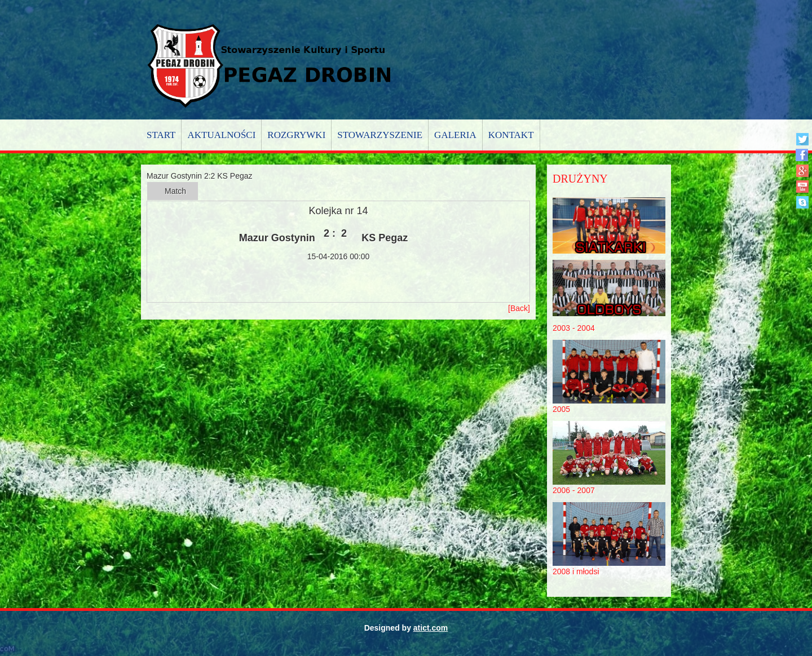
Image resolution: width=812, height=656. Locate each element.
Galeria (455, 135)
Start (161, 135)
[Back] (519, 308)
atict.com (431, 628)
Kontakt (511, 135)
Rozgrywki (296, 135)
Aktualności (221, 135)
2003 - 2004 (574, 328)
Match (175, 191)
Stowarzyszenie (380, 135)
